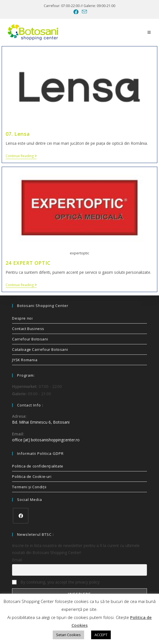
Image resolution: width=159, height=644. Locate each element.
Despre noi (22, 318)
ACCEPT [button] (101, 635)
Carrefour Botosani (30, 339)
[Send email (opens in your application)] (84, 12)
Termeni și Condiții (29, 487)
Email (17, 560)
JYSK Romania (25, 360)
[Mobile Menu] (149, 32)
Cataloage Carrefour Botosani (40, 349)
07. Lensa (18, 134)
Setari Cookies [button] (68, 635)
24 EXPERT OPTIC (28, 263)
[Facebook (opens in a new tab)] (76, 12)
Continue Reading (21, 156)
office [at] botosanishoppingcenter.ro (46, 440)
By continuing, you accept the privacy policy (56, 582)
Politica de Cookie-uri (32, 476)
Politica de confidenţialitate (38, 466)
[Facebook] (21, 516)
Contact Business (28, 329)
